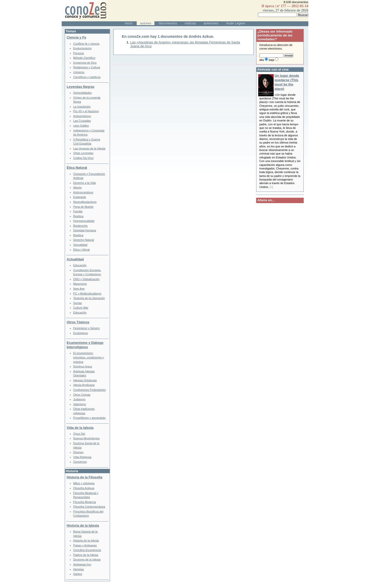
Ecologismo (81, 333)
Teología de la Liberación (89, 298)
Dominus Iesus (83, 366)
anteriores (211, 23)
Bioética (78, 216)
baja (271, 60)
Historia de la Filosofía (85, 477)
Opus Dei (79, 434)
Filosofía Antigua (84, 488)
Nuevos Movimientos (86, 438)
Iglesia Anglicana (84, 385)
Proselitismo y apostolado (89, 418)
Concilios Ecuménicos (87, 550)
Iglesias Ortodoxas (85, 380)
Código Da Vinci (83, 158)
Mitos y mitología (84, 483)
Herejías (78, 569)
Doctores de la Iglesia (87, 559)
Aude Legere (236, 23)
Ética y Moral (81, 250)
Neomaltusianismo (85, 202)
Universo (79, 72)
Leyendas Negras (81, 87)
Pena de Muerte (83, 207)
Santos (78, 574)
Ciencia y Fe (77, 37)
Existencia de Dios (85, 63)
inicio (129, 23)
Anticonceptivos (83, 192)
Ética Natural (77, 168)
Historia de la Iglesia (83, 525)
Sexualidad (80, 245)
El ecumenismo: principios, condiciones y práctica (89, 357)
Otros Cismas (82, 395)
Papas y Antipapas (85, 545)
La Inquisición (82, 107)
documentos (168, 23)
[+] (271, 187)
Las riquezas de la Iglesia (89, 148)
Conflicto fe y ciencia (86, 44)
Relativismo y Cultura (87, 67)
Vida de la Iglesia (80, 428)
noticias (190, 23)
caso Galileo (81, 126)
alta (262, 60)
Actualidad (75, 259)
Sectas (78, 303)
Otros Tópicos (78, 322)
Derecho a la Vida (85, 183)
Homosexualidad (84, 221)
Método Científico (84, 58)
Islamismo (80, 404)
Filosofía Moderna (85, 502)
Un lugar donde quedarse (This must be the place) (287, 82)
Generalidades (82, 93)
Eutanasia (80, 197)
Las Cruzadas (82, 121)
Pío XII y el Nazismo (86, 111)
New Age (79, 289)
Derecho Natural (84, 240)
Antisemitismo (82, 116)
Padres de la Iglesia (86, 555)
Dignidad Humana (85, 230)
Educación (80, 265)
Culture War (81, 308)
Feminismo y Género (86, 328)
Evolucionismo (82, 48)
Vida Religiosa (82, 457)
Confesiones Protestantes (90, 390)
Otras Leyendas (83, 153)
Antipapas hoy (82, 564)
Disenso (78, 452)
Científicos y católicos (87, 77)
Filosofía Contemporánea (89, 507)
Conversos (80, 462)
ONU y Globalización (86, 279)
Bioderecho (80, 226)
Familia (78, 211)
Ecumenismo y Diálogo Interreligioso (85, 345)
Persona (78, 53)
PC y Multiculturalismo (87, 293)
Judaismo (79, 399)
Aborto (77, 187)
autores (146, 23)
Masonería (80, 284)
